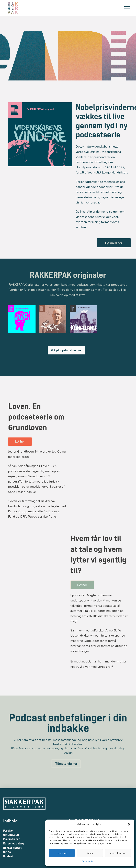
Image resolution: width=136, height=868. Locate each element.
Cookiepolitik (88, 861)
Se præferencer (118, 853)
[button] (129, 824)
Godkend (62, 853)
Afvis (90, 853)
